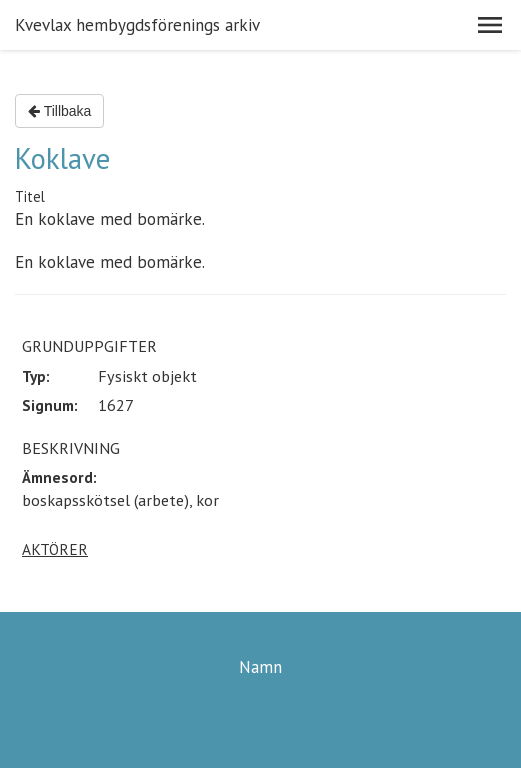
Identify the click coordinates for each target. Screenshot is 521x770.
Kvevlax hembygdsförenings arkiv (137, 25)
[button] (490, 25)
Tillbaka (59, 111)
